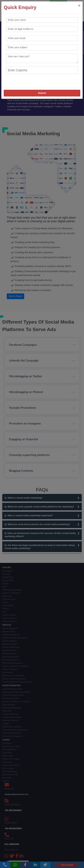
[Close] (79, 6)
